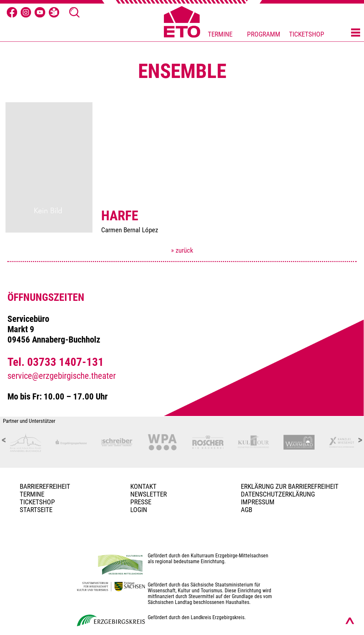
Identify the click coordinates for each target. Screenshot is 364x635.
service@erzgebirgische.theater (62, 376)
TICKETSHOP (307, 34)
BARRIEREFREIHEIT (45, 487)
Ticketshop (37, 502)
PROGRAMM (264, 34)
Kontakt (143, 487)
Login (139, 510)
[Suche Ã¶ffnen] (75, 12)
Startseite (36, 510)
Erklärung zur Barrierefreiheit (290, 487)
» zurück (182, 250)
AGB (246, 510)
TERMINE (220, 34)
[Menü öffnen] (356, 33)
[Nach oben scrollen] (350, 621)
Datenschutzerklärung (278, 494)
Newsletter (149, 494)
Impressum (258, 502)
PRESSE (141, 502)
